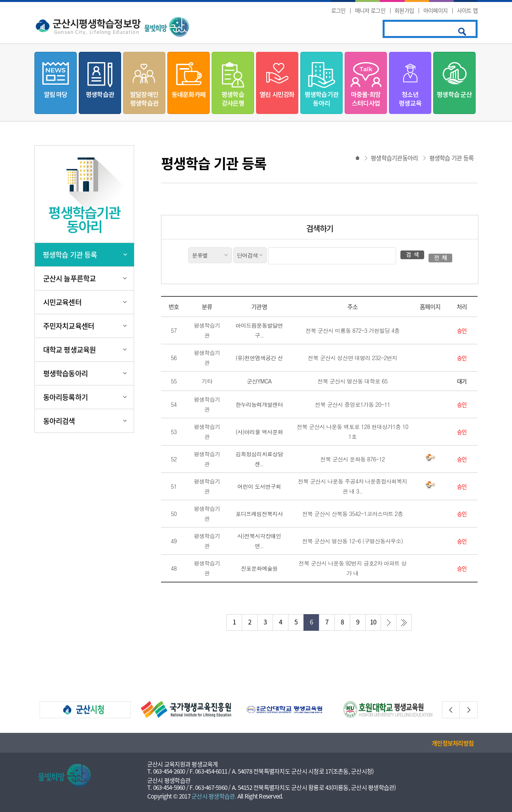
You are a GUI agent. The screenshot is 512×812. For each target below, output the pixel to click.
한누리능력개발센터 (259, 404)
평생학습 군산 (454, 94)
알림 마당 (56, 94)
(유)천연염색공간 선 (259, 358)
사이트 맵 (467, 10)
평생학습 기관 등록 (70, 255)
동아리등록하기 (65, 397)
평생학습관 (100, 94)
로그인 (338, 10)
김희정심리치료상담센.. (259, 459)
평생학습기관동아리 (321, 99)
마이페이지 (436, 10)
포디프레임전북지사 (259, 514)
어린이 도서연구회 (259, 486)
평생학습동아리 (65, 373)
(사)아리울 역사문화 (259, 432)
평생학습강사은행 (233, 99)
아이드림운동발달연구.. (259, 330)
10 (373, 622)
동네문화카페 (189, 94)
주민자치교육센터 (69, 326)
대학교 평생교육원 (69, 350)
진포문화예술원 (259, 568)
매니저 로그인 (370, 10)
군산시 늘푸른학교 (69, 278)
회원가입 (404, 10)
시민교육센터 (62, 302)
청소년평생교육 (410, 99)
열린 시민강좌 (277, 94)
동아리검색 (59, 421)
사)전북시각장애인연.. (259, 541)
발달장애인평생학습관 (144, 99)
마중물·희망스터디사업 (366, 99)
